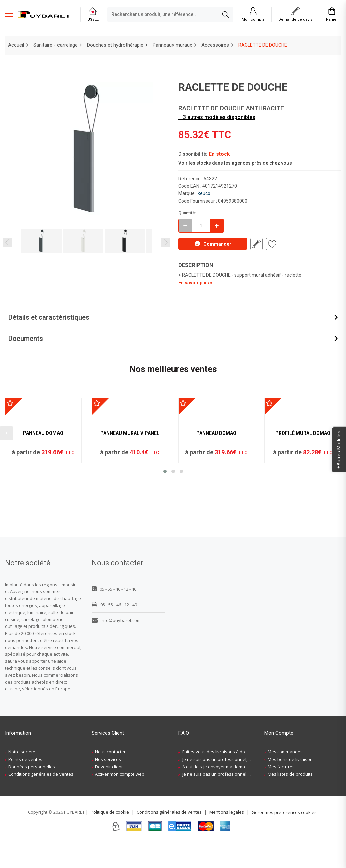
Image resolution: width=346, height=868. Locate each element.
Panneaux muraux (172, 45)
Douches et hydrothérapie (115, 45)
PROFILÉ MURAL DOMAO (303, 493)
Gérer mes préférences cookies (284, 837)
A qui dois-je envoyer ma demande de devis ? (228, 791)
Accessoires (215, 45)
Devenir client (109, 791)
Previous (8, 243)
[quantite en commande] (201, 226)
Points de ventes (25, 784)
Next (166, 243)
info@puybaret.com (116, 645)
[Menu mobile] (11, 13)
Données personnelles (32, 791)
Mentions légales (227, 837)
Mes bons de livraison (290, 784)
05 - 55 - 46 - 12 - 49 (114, 629)
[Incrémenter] (217, 226)
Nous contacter (110, 776)
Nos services (108, 784)
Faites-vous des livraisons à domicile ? (221, 776)
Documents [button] (26, 339)
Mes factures (281, 791)
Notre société (22, 776)
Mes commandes (285, 776)
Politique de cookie (110, 837)
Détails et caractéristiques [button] (49, 317)
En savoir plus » (195, 283)
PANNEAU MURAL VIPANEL (130, 493)
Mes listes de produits (290, 799)
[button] (165, 532)
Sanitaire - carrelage (55, 45)
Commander (213, 244)
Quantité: (187, 213)
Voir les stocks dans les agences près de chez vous (235, 163)
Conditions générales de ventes (41, 799)
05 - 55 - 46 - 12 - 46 (114, 613)
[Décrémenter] (185, 226)
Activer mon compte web (120, 799)
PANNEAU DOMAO (43, 493)
